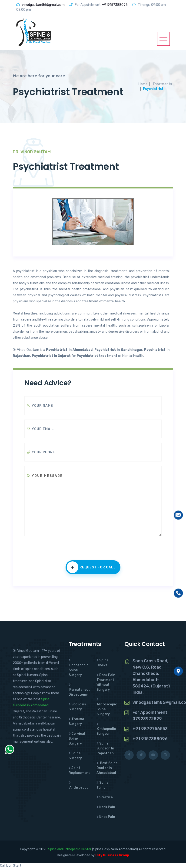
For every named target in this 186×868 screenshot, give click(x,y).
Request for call (91, 567)
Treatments (162, 84)
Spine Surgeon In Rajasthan (105, 748)
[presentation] (60, 551)
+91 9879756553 (150, 729)
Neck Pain (107, 807)
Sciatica (106, 797)
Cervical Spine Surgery (77, 739)
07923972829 (147, 719)
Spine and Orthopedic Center (70, 849)
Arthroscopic (80, 788)
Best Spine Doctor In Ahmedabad (107, 768)
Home (143, 84)
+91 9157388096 (150, 739)
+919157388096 (115, 5)
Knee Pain (107, 817)
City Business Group (112, 855)
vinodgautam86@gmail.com (43, 5)
